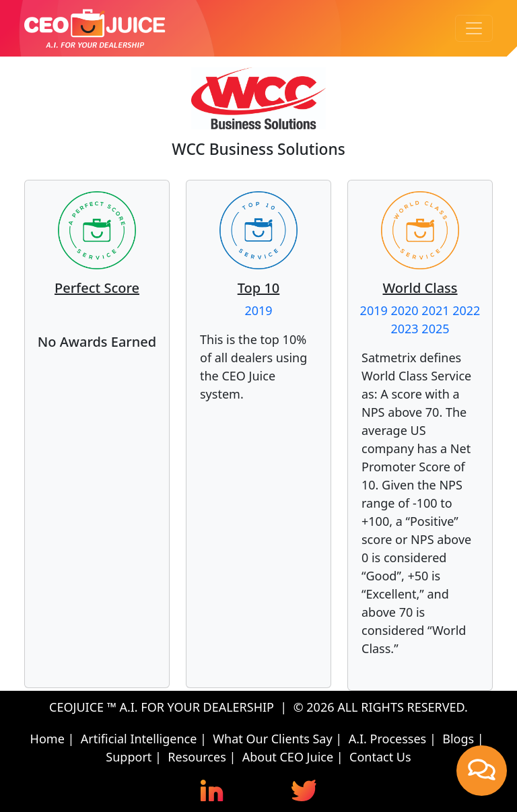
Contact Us (380, 757)
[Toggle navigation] (474, 28)
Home (47, 739)
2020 (404, 310)
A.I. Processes (388, 739)
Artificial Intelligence (139, 739)
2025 (435, 329)
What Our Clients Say (272, 739)
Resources (197, 757)
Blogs (458, 739)
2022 (466, 310)
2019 (258, 310)
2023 (404, 329)
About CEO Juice (288, 757)
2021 (435, 310)
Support (129, 757)
